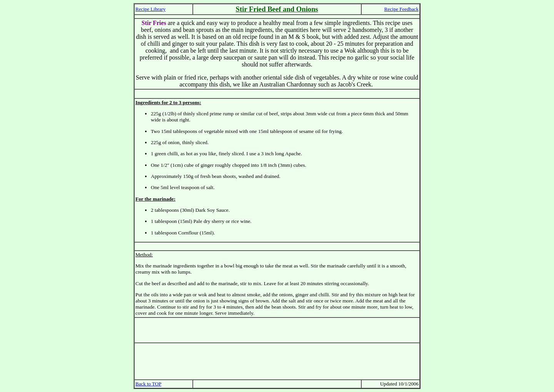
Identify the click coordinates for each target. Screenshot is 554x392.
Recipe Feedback (401, 9)
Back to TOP (148, 384)
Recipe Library (150, 9)
